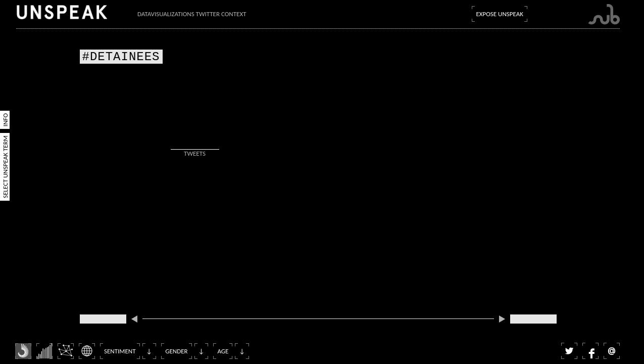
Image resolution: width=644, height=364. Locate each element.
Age (223, 351)
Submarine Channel (604, 14)
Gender (176, 351)
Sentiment (120, 351)
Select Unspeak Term (5, 167)
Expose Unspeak (500, 14)
